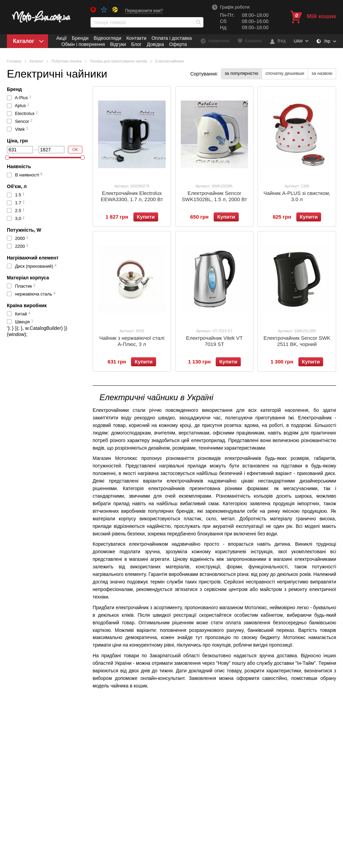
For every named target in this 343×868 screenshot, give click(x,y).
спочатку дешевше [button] (285, 73)
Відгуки (118, 44)
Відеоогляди (108, 38)
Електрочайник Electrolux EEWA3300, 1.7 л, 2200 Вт (132, 196)
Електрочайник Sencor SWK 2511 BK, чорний (297, 341)
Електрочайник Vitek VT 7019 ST (214, 341)
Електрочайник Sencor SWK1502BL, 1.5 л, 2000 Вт (214, 196)
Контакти (136, 38)
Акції (61, 38)
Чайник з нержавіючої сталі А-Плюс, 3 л (132, 341)
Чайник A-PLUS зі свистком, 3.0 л (297, 196)
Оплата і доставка (172, 38)
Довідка (155, 44)
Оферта (178, 44)
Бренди (80, 38)
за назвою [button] (322, 73)
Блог (136, 44)
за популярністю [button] (241, 73)
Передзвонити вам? (144, 11)
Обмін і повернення (83, 44)
